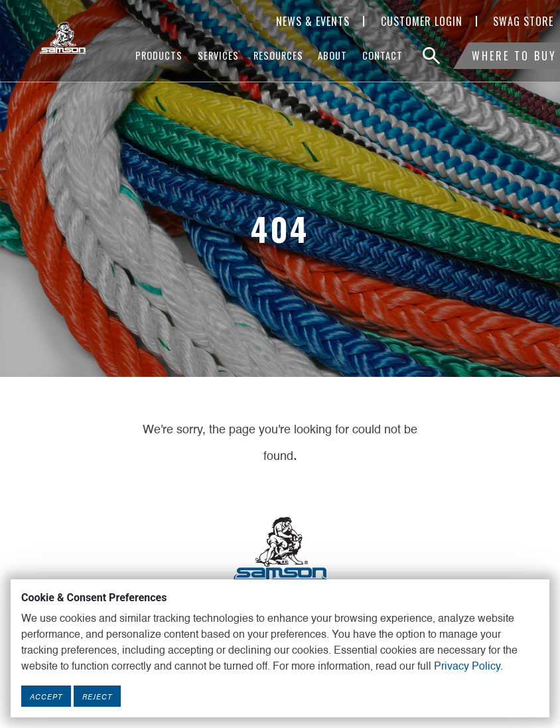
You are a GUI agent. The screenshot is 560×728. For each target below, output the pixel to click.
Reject (97, 696)
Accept (46, 696)
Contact (383, 55)
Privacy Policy (467, 667)
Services (218, 55)
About (332, 55)
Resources (278, 55)
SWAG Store (523, 21)
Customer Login (422, 21)
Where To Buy (514, 56)
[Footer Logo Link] (280, 547)
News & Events (313, 21)
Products (159, 55)
